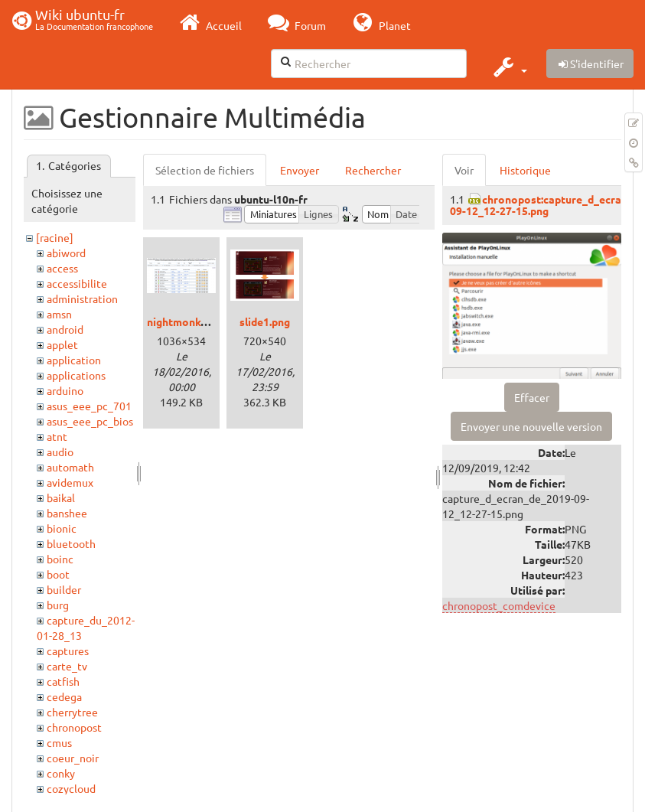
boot (58, 574)
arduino (65, 390)
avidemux (70, 482)
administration (82, 298)
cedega (64, 696)
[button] (508, 67)
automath (70, 467)
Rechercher (373, 170)
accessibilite (77, 283)
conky (61, 773)
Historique (525, 170)
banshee (67, 513)
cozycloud (71, 788)
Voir (464, 170)
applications (76, 375)
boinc (60, 559)
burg (58, 605)
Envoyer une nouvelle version (531, 426)
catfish (63, 681)
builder (64, 589)
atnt (57, 436)
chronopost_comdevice (499, 605)
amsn (59, 314)
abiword (66, 253)
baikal (61, 497)
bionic (62, 528)
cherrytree (72, 712)
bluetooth (71, 543)
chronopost (74, 727)
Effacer (532, 397)
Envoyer (300, 170)
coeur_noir (73, 758)
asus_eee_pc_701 (89, 406)
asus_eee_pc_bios (90, 421)
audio (60, 452)
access (62, 268)
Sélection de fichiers (205, 170)
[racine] (55, 237)
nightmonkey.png (190, 321)
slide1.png (265, 321)
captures (68, 651)
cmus (59, 742)
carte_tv (67, 666)
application (74, 360)
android (65, 329)
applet (62, 344)
